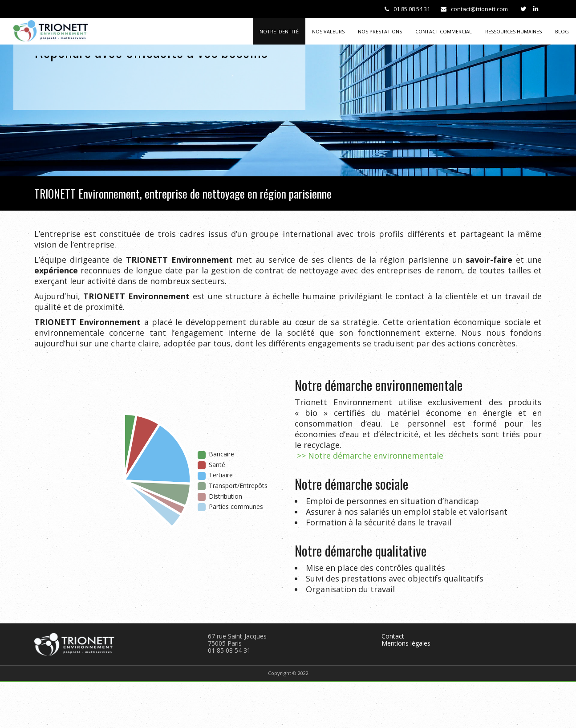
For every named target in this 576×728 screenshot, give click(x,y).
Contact (393, 636)
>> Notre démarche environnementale (369, 456)
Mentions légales (406, 643)
